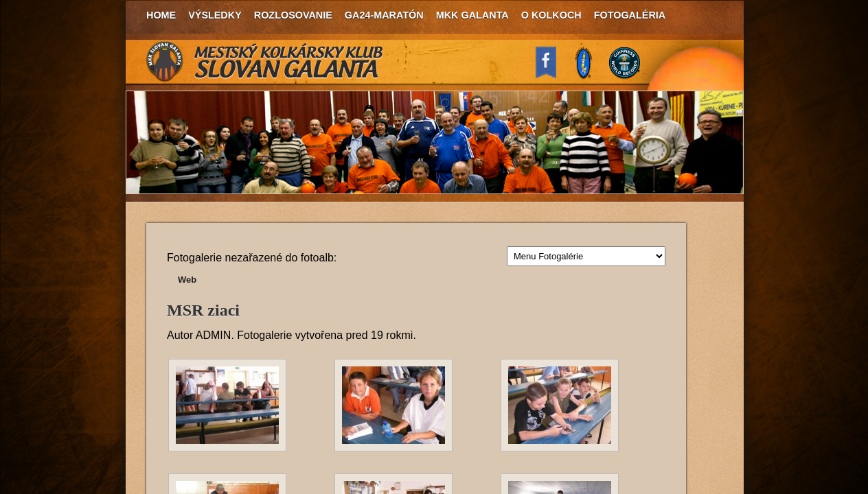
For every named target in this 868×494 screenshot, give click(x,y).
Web (187, 280)
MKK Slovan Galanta (265, 62)
